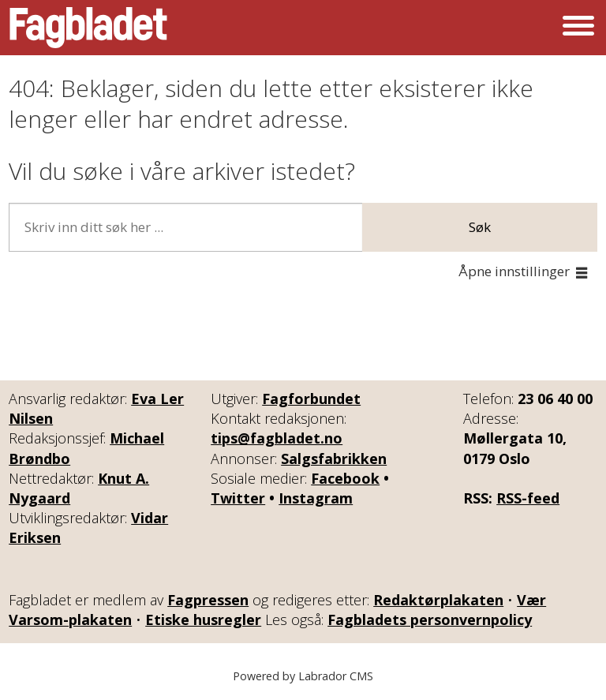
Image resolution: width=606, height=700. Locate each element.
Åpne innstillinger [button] (514, 271)
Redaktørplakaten (438, 600)
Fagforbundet (311, 399)
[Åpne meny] (578, 28)
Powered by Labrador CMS (303, 676)
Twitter (238, 498)
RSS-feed (528, 498)
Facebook (345, 478)
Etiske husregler (203, 620)
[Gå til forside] (88, 28)
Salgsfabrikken (334, 459)
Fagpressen (208, 600)
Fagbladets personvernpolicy (430, 620)
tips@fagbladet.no (277, 438)
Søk (480, 227)
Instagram (316, 498)
